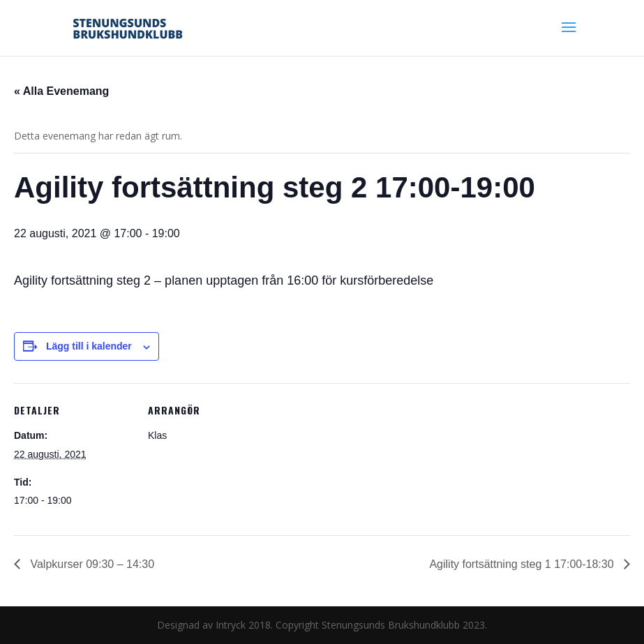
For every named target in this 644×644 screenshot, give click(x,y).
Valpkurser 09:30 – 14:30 (91, 564)
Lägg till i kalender (89, 346)
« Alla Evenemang (61, 91)
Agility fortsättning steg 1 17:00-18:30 (523, 564)
